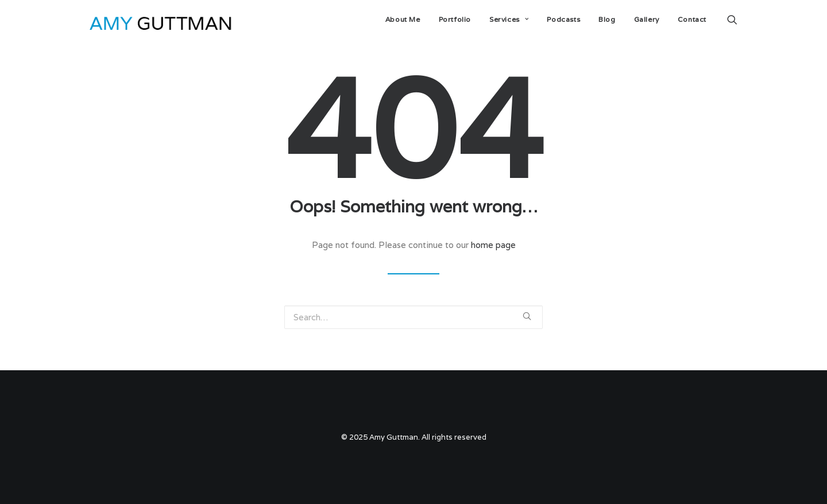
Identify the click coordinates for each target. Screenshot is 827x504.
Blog (607, 19)
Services (509, 19)
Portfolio (455, 19)
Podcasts (563, 19)
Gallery (647, 19)
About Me (403, 19)
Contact (692, 19)
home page (493, 245)
